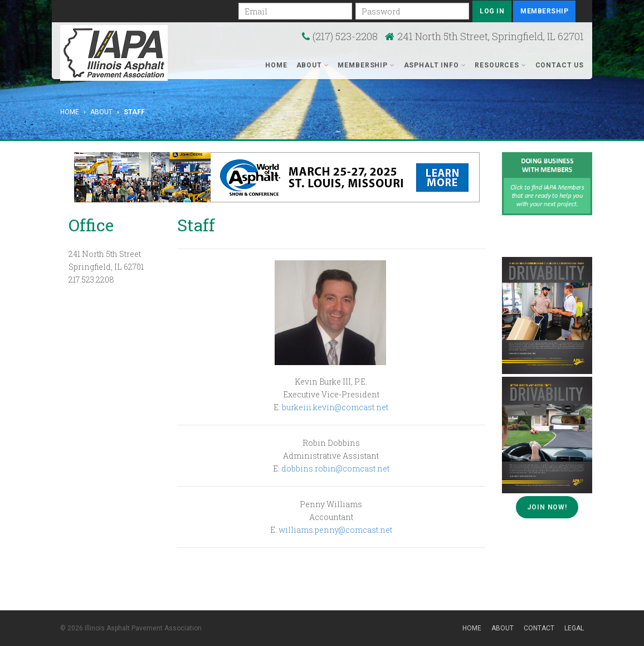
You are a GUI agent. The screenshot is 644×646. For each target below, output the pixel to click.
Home (276, 65)
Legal (574, 628)
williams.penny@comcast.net (335, 530)
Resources (500, 65)
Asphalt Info (435, 65)
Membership (544, 11)
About (313, 65)
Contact (539, 628)
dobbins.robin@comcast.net (335, 468)
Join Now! (547, 507)
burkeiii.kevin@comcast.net (335, 407)
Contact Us (560, 65)
